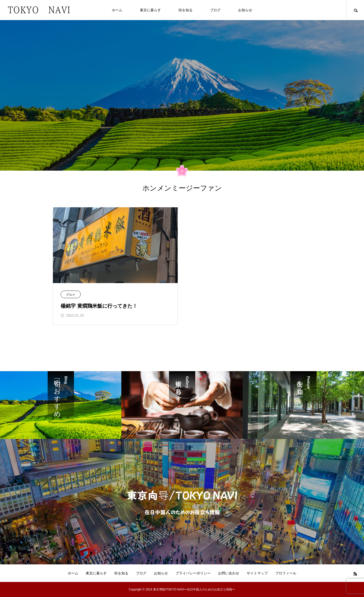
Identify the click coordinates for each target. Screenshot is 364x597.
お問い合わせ (229, 573)
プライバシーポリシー (193, 573)
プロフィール (286, 573)
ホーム (117, 10)
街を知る (186, 10)
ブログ (215, 10)
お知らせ (245, 10)
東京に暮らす (150, 10)
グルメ (71, 295)
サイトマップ (257, 573)
